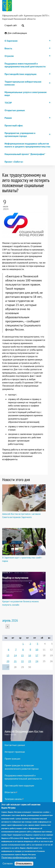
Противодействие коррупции (19, 785)
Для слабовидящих (16, 33)
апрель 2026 (10, 620)
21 (15, 661)
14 (15, 655)
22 (22, 661)
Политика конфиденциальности (19, 858)
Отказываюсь (24, 864)
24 (37, 661)
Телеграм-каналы (14, 799)
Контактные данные (15, 745)
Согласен (8, 864)
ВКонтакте (11, 792)
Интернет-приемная (15, 752)
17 (37, 655)
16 (30, 655)
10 (37, 650)
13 (8, 655)
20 (8, 661)
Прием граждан (12, 759)
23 (30, 661)
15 (22, 655)
